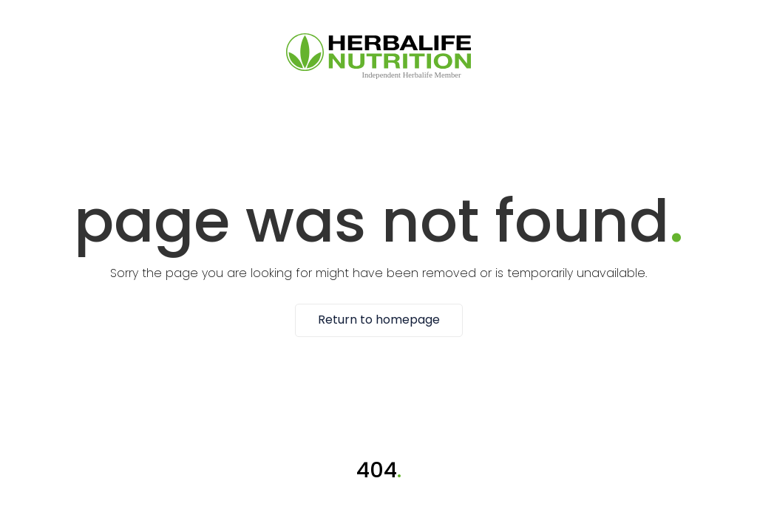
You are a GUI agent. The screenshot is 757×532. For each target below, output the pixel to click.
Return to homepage (379, 320)
